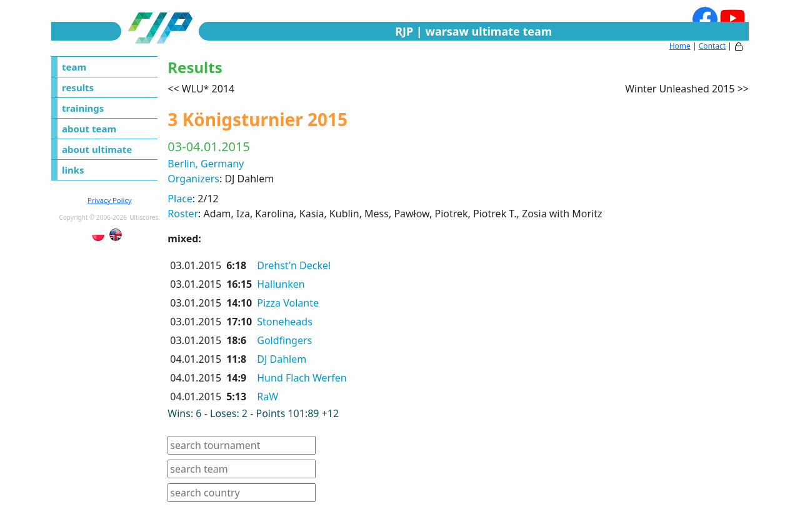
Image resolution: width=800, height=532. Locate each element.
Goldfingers (284, 340)
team (74, 67)
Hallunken (281, 284)
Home (680, 46)
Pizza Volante (288, 303)
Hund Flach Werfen (302, 378)
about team (89, 129)
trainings (83, 108)
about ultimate (97, 149)
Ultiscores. (145, 217)
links (73, 170)
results (78, 87)
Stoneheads (285, 322)
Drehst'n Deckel (294, 265)
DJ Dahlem (282, 359)
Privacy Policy (110, 200)
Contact (712, 46)
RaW (267, 397)
